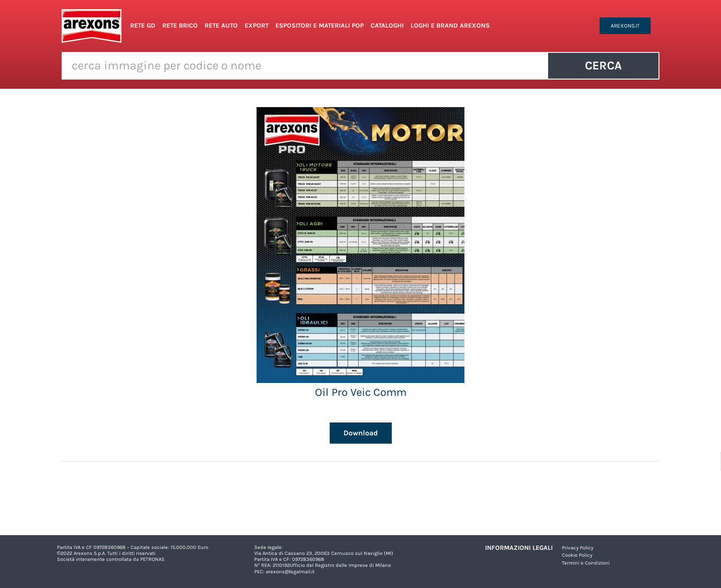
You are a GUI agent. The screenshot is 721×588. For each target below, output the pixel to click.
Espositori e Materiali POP (320, 26)
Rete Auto (221, 26)
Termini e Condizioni (586, 563)
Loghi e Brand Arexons (450, 26)
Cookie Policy (577, 555)
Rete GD (143, 26)
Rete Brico (180, 26)
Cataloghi (387, 26)
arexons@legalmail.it (290, 572)
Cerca (603, 66)
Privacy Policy (578, 548)
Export (257, 26)
